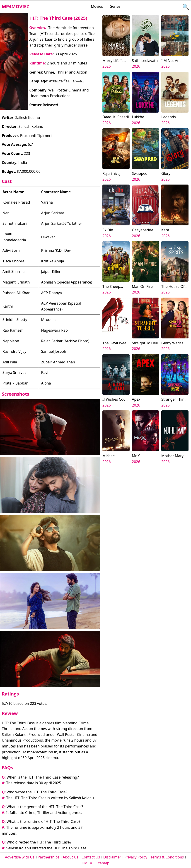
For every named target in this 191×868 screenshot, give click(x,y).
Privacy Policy (136, 857)
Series (115, 6)
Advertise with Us (20, 857)
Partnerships (48, 857)
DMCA (87, 863)
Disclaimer (112, 857)
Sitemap (102, 863)
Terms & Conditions (167, 857)
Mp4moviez (16, 6)
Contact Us (91, 857)
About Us (71, 857)
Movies (97, 6)
